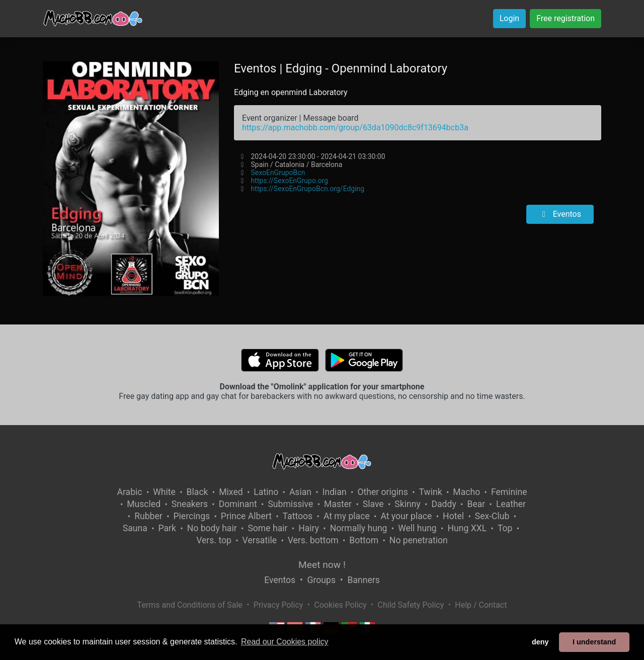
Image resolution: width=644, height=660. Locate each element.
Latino (266, 492)
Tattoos (298, 516)
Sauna (135, 528)
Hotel (453, 516)
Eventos (560, 214)
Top (505, 528)
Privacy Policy (278, 605)
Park (167, 528)
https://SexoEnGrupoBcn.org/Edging (307, 189)
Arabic (129, 492)
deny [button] (540, 642)
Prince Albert (246, 516)
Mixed (231, 492)
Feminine (509, 492)
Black (197, 492)
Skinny (407, 504)
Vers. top (214, 540)
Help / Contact (481, 605)
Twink (431, 492)
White (164, 492)
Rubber (148, 516)
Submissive (290, 504)
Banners (363, 580)
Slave (373, 504)
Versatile (260, 540)
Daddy (444, 504)
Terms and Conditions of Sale (190, 605)
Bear (476, 504)
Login (509, 18)
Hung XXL (467, 528)
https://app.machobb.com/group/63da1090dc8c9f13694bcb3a (355, 128)
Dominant (238, 504)
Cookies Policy (340, 605)
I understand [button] (594, 642)
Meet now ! (322, 565)
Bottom (364, 540)
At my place (347, 516)
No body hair (212, 528)
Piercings (191, 516)
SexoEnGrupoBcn (278, 173)
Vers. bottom (313, 540)
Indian (335, 492)
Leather (511, 504)
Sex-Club (492, 516)
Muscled (144, 504)
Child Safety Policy (411, 605)
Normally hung (359, 528)
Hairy (309, 528)
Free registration (566, 18)
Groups (321, 580)
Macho (466, 492)
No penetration (419, 540)
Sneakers (190, 504)
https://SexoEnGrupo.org (289, 181)
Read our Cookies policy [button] (285, 642)
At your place (406, 516)
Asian (300, 492)
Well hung (417, 528)
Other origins (382, 492)
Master (338, 504)
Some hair (267, 528)
